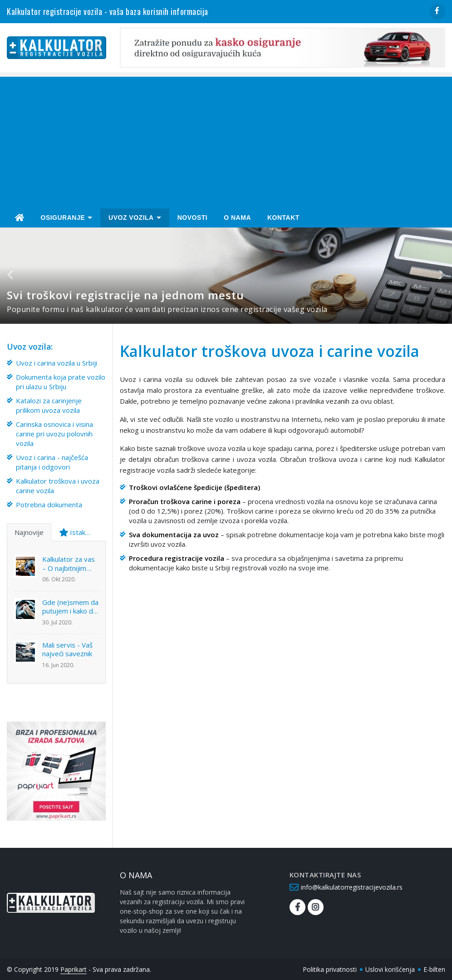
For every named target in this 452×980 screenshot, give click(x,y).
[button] (12, 275)
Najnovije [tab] (29, 531)
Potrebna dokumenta (49, 503)
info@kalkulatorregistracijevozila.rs (352, 886)
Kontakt (283, 217)
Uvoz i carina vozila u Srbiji (56, 361)
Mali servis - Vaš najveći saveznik (67, 648)
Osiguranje (63, 217)
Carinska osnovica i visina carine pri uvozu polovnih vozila (54, 432)
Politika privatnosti (330, 968)
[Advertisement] (229, 139)
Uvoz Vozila (131, 217)
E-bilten (434, 968)
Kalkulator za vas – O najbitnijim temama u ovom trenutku (69, 563)
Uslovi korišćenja (390, 968)
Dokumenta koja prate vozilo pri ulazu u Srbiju (61, 380)
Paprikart (74, 968)
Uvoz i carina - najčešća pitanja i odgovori (52, 461)
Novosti (193, 217)
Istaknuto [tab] (79, 531)
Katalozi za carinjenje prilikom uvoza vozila (49, 404)
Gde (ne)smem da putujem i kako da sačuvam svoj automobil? (70, 606)
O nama (237, 217)
